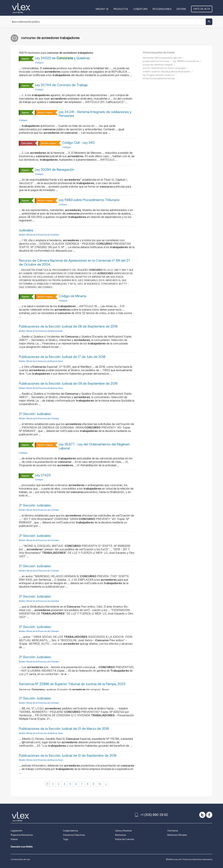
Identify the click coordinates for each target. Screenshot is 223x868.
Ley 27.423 (43, 475)
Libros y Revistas (123, 831)
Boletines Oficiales (177, 835)
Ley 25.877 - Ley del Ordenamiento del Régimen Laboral (94, 446)
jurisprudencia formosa (156, 61)
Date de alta (202, 9)
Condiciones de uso (20, 859)
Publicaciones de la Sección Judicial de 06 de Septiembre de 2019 (68, 326)
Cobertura (140, 9)
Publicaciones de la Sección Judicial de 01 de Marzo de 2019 (64, 729)
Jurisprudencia (70, 831)
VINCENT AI (102, 9)
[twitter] (202, 815)
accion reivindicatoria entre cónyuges (164, 68)
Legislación (16, 831)
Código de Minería (72, 296)
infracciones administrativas (159, 78)
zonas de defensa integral (158, 65)
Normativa (120, 835)
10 (100, 784)
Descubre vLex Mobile (22, 847)
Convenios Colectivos (74, 835)
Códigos (39, 63)
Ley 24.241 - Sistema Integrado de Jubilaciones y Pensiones (95, 114)
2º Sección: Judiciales (35, 414)
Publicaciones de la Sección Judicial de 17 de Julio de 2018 (62, 357)
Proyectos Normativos (22, 835)
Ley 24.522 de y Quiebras (62, 58)
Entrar (181, 9)
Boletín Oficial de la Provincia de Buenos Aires (41, 331)
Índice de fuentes (125, 839)
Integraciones (162, 9)
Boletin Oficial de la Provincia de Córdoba (39, 235)
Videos (14, 839)
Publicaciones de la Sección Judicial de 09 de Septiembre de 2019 (68, 384)
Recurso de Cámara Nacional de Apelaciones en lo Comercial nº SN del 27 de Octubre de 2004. (75, 262)
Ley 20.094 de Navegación (55, 170)
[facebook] (209, 815)
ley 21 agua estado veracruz (158, 75)
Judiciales (26, 230)
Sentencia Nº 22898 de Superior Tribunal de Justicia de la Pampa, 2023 (72, 684)
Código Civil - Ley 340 (78, 143)
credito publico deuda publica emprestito (167, 71)
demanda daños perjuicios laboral (162, 58)
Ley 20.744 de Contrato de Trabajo (61, 85)
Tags (65, 839)
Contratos (173, 831)
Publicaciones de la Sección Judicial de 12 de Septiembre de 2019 (68, 756)
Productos (121, 9)
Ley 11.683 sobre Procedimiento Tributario (89, 200)
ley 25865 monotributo (186, 61)
